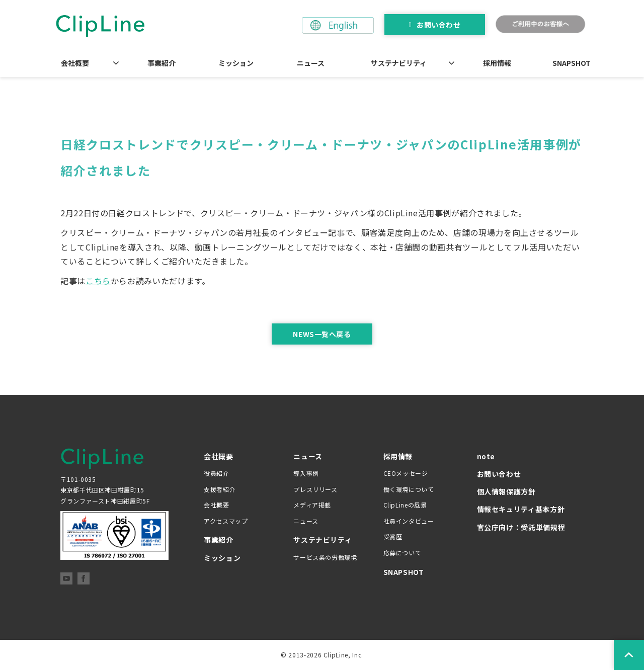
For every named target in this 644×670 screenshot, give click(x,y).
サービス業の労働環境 (325, 557)
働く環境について (409, 489)
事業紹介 (162, 63)
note (486, 456)
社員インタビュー (409, 521)
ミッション (236, 63)
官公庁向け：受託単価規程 (521, 527)
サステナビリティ (399, 63)
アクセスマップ (226, 521)
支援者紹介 (220, 489)
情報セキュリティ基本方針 (521, 509)
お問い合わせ (438, 25)
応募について (403, 553)
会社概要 (75, 63)
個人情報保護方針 (506, 491)
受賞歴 (393, 536)
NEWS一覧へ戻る (322, 334)
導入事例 (306, 473)
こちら (98, 281)
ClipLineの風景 (405, 505)
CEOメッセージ (406, 473)
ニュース (311, 63)
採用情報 (497, 63)
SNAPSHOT (572, 63)
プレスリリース (315, 489)
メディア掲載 (312, 505)
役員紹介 (217, 473)
